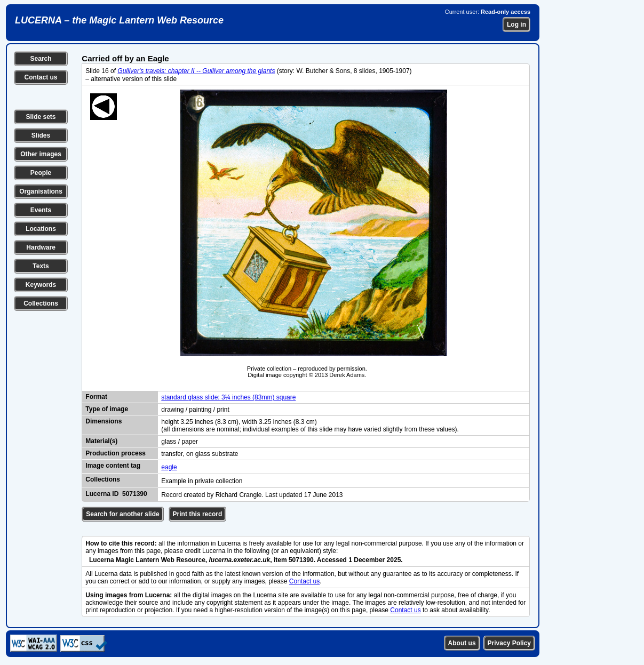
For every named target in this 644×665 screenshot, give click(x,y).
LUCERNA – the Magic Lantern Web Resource (119, 20)
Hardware (41, 247)
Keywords (41, 285)
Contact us (41, 77)
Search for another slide (122, 514)
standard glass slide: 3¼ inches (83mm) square (228, 397)
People (41, 173)
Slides (41, 135)
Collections (41, 303)
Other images (41, 154)
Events (41, 210)
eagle (169, 467)
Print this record (198, 514)
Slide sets (41, 117)
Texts (41, 266)
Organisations (41, 191)
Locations (41, 229)
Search (41, 59)
